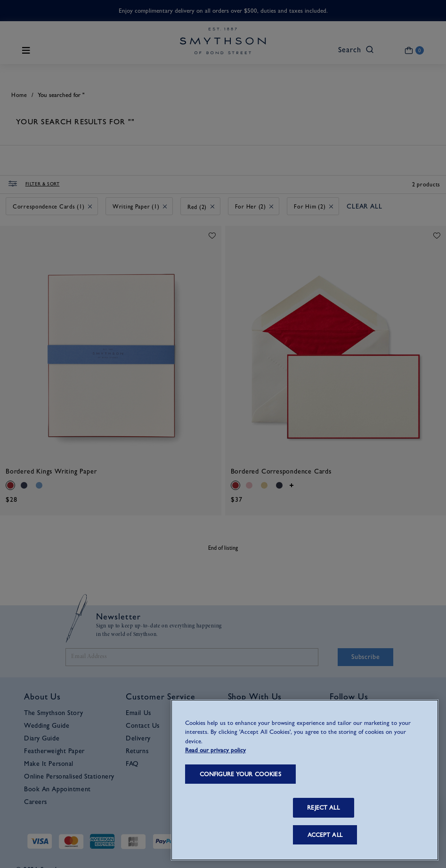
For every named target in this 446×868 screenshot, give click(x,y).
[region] (305, 780)
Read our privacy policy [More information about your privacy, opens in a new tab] (215, 750)
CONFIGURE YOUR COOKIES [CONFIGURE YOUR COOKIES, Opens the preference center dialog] (240, 774)
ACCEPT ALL (325, 835)
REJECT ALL (323, 808)
